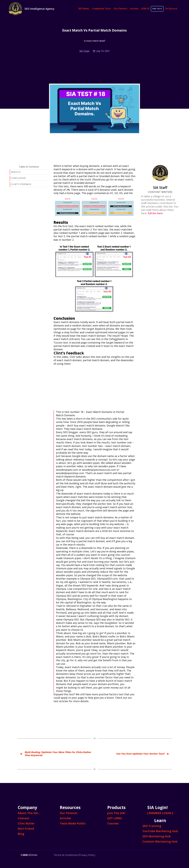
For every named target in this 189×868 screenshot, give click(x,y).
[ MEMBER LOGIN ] (160, 813)
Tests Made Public (73, 823)
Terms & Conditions (66, 855)
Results (16, 172)
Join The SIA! (116, 813)
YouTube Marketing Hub (160, 831)
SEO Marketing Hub (157, 836)
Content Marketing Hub (160, 841)
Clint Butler (26, 823)
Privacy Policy (87, 855)
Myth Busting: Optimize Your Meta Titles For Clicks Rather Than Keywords (58, 754)
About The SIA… (29, 813)
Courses (113, 823)
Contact (23, 818)
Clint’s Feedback (21, 184)
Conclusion (18, 178)
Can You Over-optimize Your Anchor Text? (140, 754)
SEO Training (152, 826)
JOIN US (145, 9)
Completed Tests (101, 9)
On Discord (171, 9)
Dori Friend (26, 829)
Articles (134, 9)
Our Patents (121, 9)
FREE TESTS (157, 9)
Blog (21, 834)
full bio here (155, 213)
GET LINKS (115, 818)
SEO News (84, 9)
